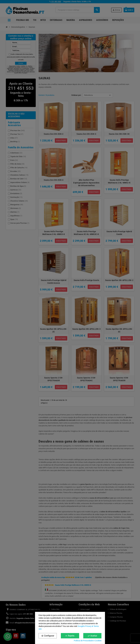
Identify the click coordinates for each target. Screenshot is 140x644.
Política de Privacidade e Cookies (88, 641)
